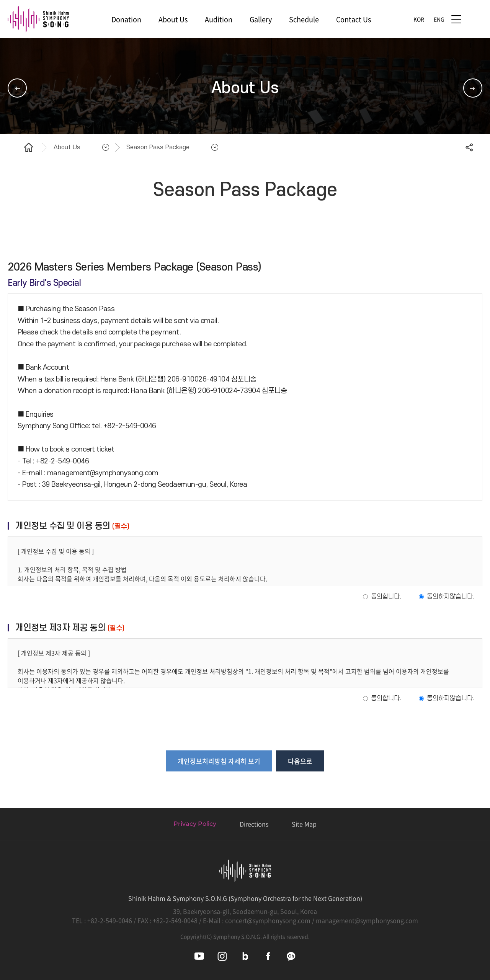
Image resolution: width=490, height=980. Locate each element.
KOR (419, 19)
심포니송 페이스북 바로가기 (268, 956)
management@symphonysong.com (367, 920)
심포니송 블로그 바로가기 (245, 956)
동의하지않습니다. (451, 597)
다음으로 (300, 761)
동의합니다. (386, 597)
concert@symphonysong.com (268, 920)
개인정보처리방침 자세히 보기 (219, 761)
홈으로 (29, 147)
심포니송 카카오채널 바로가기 (291, 956)
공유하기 (469, 147)
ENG (439, 19)
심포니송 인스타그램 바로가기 (222, 956)
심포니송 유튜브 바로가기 (199, 956)
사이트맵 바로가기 (456, 19)
